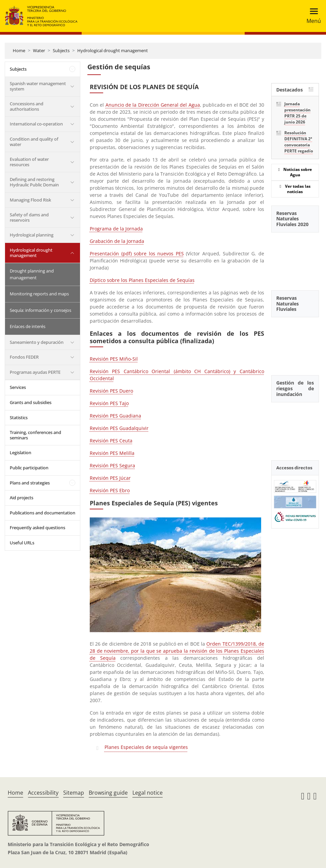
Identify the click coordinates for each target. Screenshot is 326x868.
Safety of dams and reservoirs (29, 217)
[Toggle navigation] (312, 16)
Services (18, 387)
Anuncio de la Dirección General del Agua (153, 105)
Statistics (19, 418)
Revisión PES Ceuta (111, 441)
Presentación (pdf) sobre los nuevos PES (137, 254)
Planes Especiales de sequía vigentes (146, 747)
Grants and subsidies (31, 402)
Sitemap (74, 793)
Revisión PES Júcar (110, 478)
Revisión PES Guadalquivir (119, 428)
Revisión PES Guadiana (115, 416)
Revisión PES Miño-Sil (114, 359)
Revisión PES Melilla (112, 453)
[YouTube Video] (295, 258)
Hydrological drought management (113, 50)
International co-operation (36, 124)
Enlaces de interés (28, 326)
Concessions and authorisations (27, 106)
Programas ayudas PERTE (35, 372)
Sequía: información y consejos (40, 310)
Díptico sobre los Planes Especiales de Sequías (142, 280)
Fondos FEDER (24, 357)
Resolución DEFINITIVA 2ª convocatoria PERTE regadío (299, 142)
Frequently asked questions (37, 528)
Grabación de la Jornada (117, 241)
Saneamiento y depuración (37, 342)
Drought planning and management (32, 274)
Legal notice (148, 793)
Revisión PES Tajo (109, 403)
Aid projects (22, 498)
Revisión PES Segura (112, 465)
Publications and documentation (43, 513)
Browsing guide (108, 793)
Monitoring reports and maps (39, 294)
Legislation (21, 453)
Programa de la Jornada (116, 229)
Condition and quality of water (34, 142)
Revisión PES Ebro (110, 490)
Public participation (29, 468)
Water (39, 50)
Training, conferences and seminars (35, 435)
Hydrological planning (32, 235)
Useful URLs (22, 543)
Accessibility (43, 793)
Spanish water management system (38, 86)
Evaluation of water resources (29, 162)
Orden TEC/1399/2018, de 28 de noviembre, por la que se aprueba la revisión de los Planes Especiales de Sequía (177, 651)
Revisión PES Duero (111, 391)
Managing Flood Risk (30, 200)
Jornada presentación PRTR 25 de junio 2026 (297, 113)
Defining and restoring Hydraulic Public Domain (34, 182)
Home (19, 50)
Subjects (61, 50)
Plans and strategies (30, 483)
